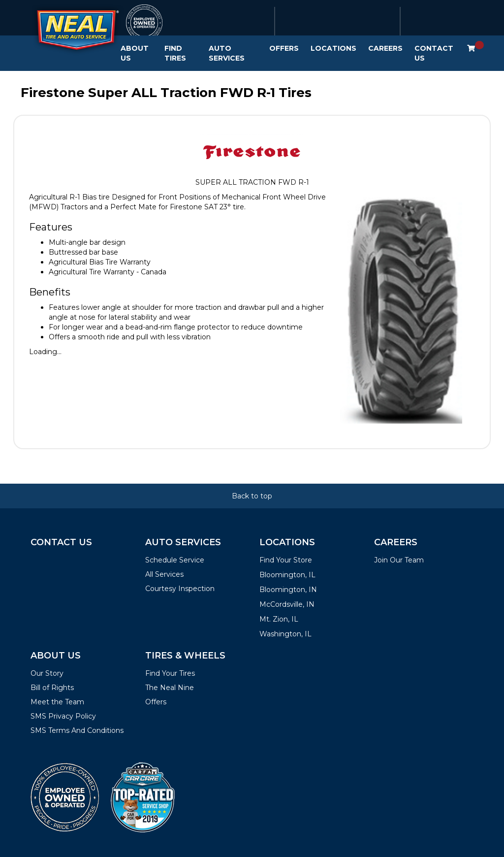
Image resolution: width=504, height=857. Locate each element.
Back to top (252, 496)
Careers (385, 48)
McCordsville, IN (287, 604)
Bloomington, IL (287, 575)
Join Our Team (399, 560)
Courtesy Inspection (180, 589)
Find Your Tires (170, 673)
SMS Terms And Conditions (77, 730)
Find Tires (175, 53)
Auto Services (227, 53)
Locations (333, 48)
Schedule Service (175, 560)
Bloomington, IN (288, 590)
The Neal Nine (170, 688)
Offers (284, 48)
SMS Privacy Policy (63, 716)
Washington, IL (285, 634)
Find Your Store (286, 560)
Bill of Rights (52, 688)
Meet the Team (57, 702)
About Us (135, 53)
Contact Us (434, 53)
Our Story (47, 673)
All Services (164, 574)
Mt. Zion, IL (279, 619)
